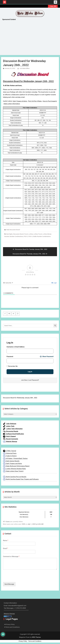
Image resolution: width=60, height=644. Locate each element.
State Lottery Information (12, 104)
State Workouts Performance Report (16, 466)
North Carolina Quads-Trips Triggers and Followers (21, 479)
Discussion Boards (11, 431)
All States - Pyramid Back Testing (15, 458)
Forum (26, 234)
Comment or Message (11, 556)
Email (5, 548)
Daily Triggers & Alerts (20, 101)
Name (6, 540)
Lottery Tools (9, 426)
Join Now (24, 380)
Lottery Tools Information (13, 429)
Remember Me (12, 366)
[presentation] (18, 579)
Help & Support (9, 436)
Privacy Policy (10, 624)
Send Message (9, 584)
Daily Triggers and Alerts (12, 464)
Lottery (31, 234)
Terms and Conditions (13, 627)
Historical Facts (10, 453)
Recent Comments (11, 439)
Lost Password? (34, 380)
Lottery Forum (38, 234)
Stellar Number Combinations (42, 236)
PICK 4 (30, 236)
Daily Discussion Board (13, 230)
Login (54, 283)
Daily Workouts (10, 424)
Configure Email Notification (13, 434)
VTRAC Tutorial (10, 451)
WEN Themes (36, 637)
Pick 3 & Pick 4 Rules (35, 101)
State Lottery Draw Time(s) (13, 471)
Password (10, 357)
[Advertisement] (31, 38)
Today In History (10, 456)
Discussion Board (18, 234)
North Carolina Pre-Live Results (15, 477)
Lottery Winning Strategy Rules (14, 469)
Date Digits (9, 234)
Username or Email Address (16, 347)
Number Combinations (16, 236)
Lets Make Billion (25, 68)
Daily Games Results (11, 461)
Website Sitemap (10, 441)
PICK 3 (26, 236)
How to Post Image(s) (50, 101)
